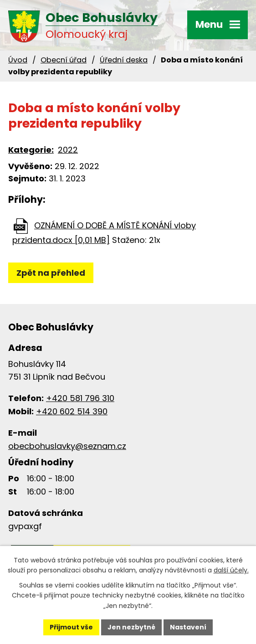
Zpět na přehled (51, 273)
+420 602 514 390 (72, 411)
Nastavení (188, 627)
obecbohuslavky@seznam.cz (67, 446)
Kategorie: (31, 150)
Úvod (18, 60)
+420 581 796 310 (80, 398)
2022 (68, 150)
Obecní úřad (64, 60)
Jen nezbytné (131, 627)
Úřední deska (124, 60)
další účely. (231, 570)
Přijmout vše (71, 627)
